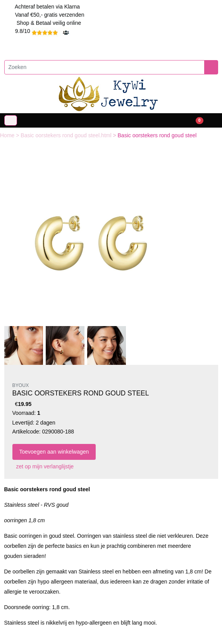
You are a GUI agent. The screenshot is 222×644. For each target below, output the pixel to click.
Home (8, 135)
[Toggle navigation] (11, 120)
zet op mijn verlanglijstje (43, 466)
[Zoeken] (104, 67)
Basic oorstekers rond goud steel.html (67, 135)
